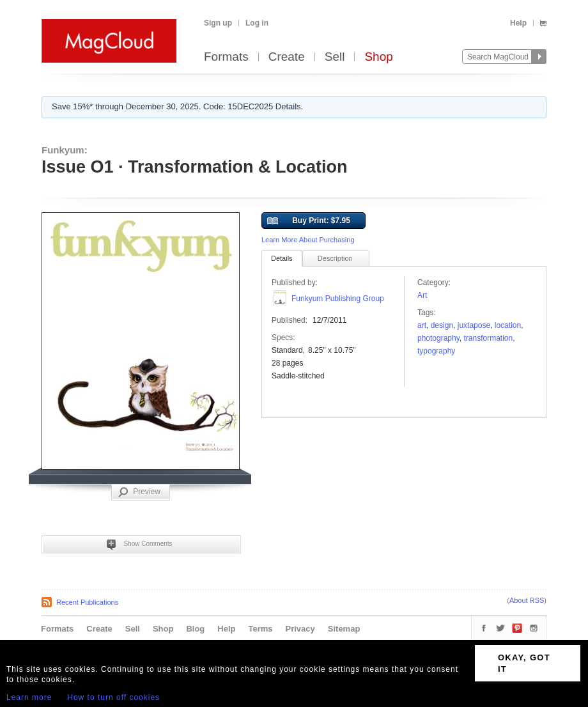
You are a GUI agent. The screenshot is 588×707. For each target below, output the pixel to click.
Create (287, 57)
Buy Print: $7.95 (309, 221)
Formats (226, 57)
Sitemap (344, 629)
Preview (139, 492)
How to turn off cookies (113, 697)
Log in (257, 23)
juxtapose (474, 325)
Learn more (29, 697)
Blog (195, 629)
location (508, 325)
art (422, 325)
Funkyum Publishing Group (338, 299)
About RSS (527, 600)
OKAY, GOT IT (524, 663)
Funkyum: (65, 150)
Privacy (300, 629)
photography (438, 338)
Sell (335, 57)
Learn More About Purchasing (308, 240)
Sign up (218, 23)
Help (518, 23)
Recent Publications (87, 602)
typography (436, 351)
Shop (378, 57)
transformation (489, 338)
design (442, 325)
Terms (260, 629)
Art (422, 295)
